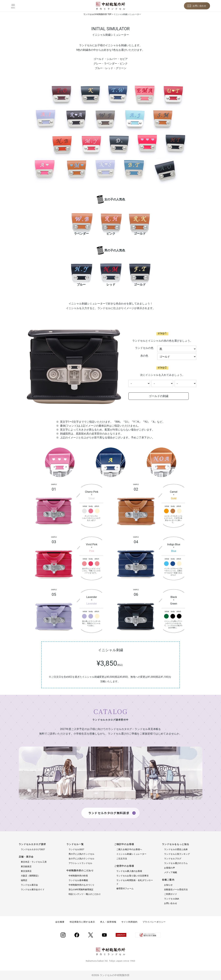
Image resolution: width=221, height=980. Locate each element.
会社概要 (60, 922)
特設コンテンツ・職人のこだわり (85, 894)
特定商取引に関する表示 (82, 922)
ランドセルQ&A (172, 899)
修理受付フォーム (125, 889)
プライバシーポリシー (154, 922)
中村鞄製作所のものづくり (81, 885)
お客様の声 (169, 868)
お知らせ (168, 885)
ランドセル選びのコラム (176, 863)
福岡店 (24, 880)
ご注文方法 (122, 859)
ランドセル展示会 (29, 885)
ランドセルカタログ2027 (33, 849)
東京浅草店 (26, 871)
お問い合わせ (171, 903)
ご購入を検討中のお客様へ (129, 849)
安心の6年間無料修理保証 (81, 889)
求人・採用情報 (108, 922)
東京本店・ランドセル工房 (34, 862)
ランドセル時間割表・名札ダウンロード (135, 882)
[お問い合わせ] (197, 6)
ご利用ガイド (171, 894)
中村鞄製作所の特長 (78, 876)
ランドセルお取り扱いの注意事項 (132, 876)
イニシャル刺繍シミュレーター (131, 854)
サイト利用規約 (129, 922)
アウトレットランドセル (80, 863)
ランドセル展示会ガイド (33, 889)
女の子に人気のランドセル (81, 859)
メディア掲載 (171, 872)
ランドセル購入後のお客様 (129, 871)
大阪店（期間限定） (31, 876)
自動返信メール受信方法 (176, 889)
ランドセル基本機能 (78, 880)
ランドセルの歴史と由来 (176, 849)
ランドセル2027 (76, 849)
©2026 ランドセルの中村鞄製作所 (110, 975)
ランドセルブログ (173, 859)
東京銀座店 (26, 866)
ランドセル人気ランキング (177, 854)
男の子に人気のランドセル (81, 854)
